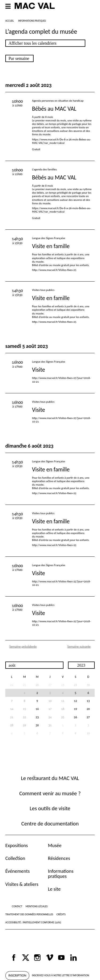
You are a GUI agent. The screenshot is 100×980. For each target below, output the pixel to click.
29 (75, 685)
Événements (17, 871)
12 (75, 701)
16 (37, 709)
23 (37, 717)
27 (88, 717)
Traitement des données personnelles (29, 914)
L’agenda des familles (44, 169)
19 (75, 709)
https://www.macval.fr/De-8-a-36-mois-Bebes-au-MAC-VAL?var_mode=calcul (61, 141)
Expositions (17, 845)
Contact (17, 906)
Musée (55, 845)
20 (88, 709)
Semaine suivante (79, 646)
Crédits (61, 914)
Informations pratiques (61, 873)
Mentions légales (37, 906)
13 (88, 701)
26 (37, 685)
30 (88, 685)
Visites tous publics (43, 290)
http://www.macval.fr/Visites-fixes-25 (54, 270)
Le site (54, 889)
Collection (15, 858)
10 (88, 733)
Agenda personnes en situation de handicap (58, 101)
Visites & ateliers (22, 884)
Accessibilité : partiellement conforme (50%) (33, 922)
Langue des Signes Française (49, 238)
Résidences (59, 858)
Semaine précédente (23, 646)
